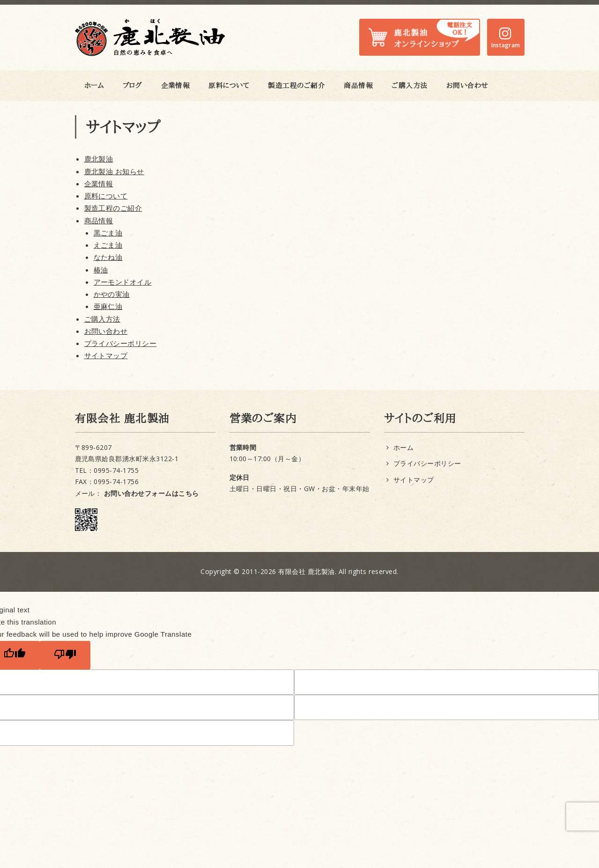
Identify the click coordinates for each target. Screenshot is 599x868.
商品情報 (358, 85)
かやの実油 (112, 294)
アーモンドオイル (123, 282)
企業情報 (176, 85)
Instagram (506, 45)
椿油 (101, 270)
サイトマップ (106, 355)
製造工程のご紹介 (296, 85)
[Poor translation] (65, 655)
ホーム (94, 85)
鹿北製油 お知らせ (114, 171)
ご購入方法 (409, 85)
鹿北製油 (99, 159)
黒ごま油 (108, 233)
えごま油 (108, 245)
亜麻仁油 (108, 306)
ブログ (133, 85)
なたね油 (108, 257)
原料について (229, 85)
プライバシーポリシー (121, 343)
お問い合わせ (467, 85)
